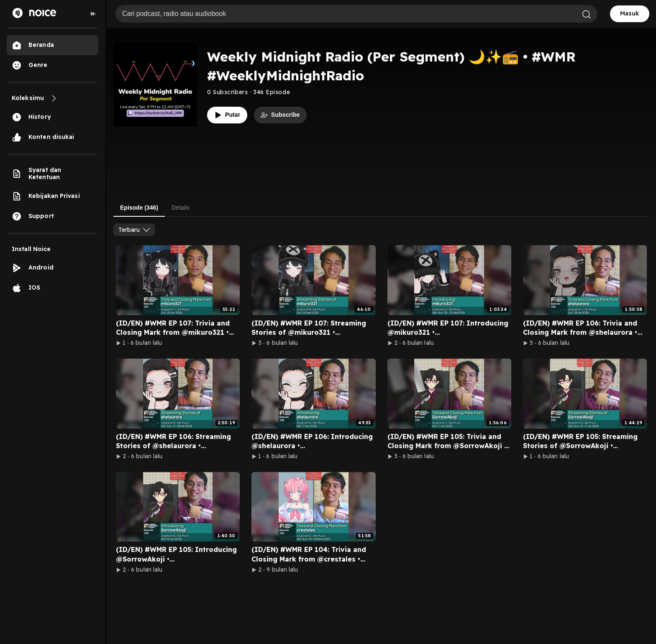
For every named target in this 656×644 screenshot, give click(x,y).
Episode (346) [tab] (139, 208)
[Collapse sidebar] (93, 14)
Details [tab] (181, 208)
